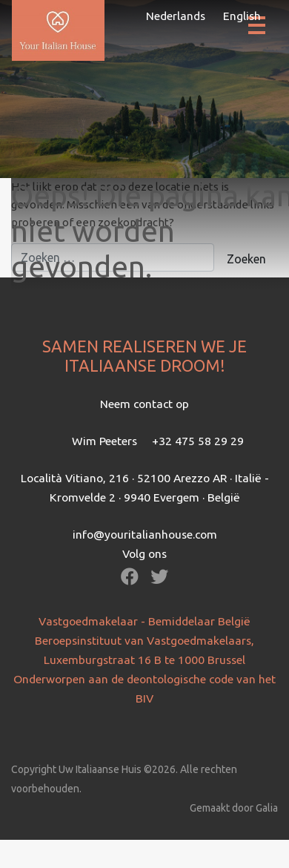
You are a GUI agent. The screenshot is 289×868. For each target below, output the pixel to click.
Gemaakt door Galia (234, 808)
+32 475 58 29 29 (198, 441)
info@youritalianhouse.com (145, 534)
